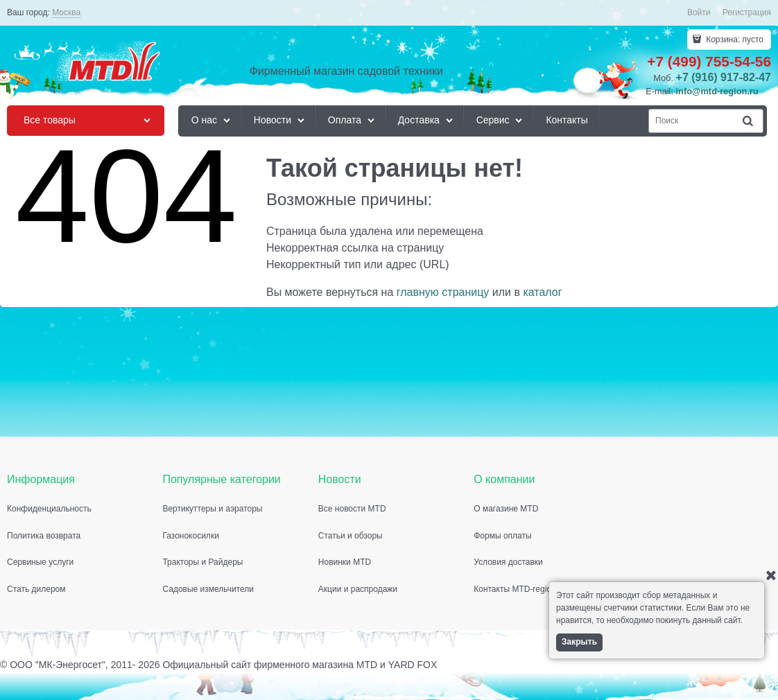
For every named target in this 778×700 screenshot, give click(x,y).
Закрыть (579, 642)
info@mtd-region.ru (717, 91)
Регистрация (747, 12)
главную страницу (443, 292)
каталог (542, 292)
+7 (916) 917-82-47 (724, 77)
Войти (699, 12)
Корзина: (734, 40)
